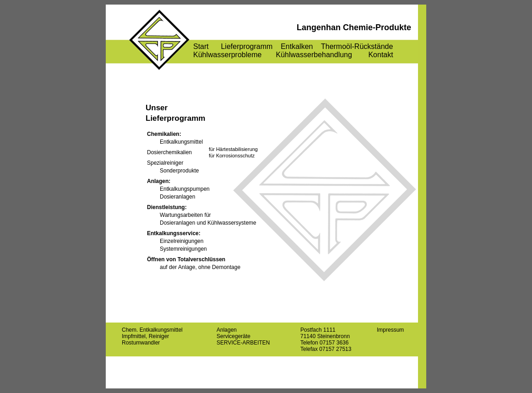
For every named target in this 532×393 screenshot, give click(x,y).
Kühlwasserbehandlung (314, 55)
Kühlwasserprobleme (227, 55)
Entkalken (297, 46)
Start (201, 46)
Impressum (390, 330)
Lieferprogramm (247, 46)
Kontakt (380, 55)
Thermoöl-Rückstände (357, 46)
